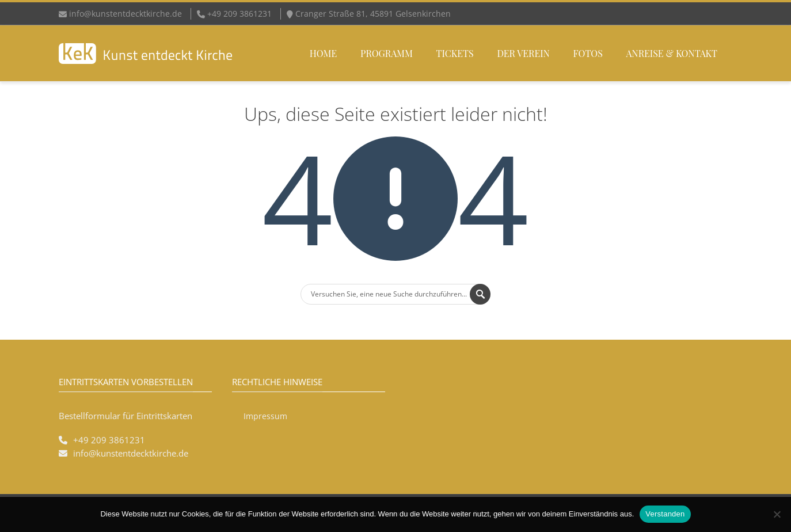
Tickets (455, 53)
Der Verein (523, 53)
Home (323, 53)
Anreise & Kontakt (672, 53)
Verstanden (665, 514)
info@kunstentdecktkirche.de (126, 14)
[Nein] (777, 514)
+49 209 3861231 (109, 440)
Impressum (265, 416)
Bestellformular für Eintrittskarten (126, 416)
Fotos (588, 53)
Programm (387, 53)
